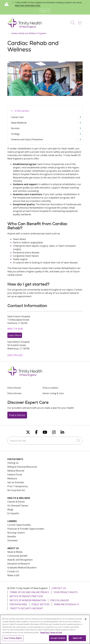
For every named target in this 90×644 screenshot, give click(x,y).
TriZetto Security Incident (26, 608)
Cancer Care (17, 117)
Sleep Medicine (19, 123)
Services (15, 128)
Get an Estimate (16, 482)
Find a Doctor (14, 388)
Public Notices (41, 604)
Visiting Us (13, 463)
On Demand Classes (18, 506)
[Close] (86, 621)
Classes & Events (16, 502)
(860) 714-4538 (15, 329)
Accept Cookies (58, 640)
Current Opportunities (19, 525)
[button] (80, 22)
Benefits (12, 537)
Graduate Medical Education (22, 568)
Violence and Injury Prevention (27, 139)
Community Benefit (17, 556)
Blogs (10, 509)
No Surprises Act (16, 490)
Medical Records (16, 471)
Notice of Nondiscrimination (28, 600)
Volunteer (13, 540)
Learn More (15, 335)
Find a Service (14, 393)
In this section (22, 111)
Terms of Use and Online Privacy (29, 592)
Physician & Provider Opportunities (26, 529)
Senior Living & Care (53, 393)
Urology (15, 134)
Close (45, 11)
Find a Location (50, 388)
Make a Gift (13, 575)
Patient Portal (15, 475)
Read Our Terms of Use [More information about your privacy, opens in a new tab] (51, 634)
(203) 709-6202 (15, 355)
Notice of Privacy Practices (26, 596)
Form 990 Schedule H (66, 604)
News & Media (15, 552)
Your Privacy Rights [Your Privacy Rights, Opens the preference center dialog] (13, 640)
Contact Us (13, 571)
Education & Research (19, 564)
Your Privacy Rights (66, 592)
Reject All (77, 640)
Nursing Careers (16, 533)
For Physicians (18, 604)
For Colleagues (60, 600)
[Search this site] (45, 441)
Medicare (12, 478)
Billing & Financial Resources (22, 467)
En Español (13, 513)
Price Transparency (18, 486)
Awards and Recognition (20, 560)
